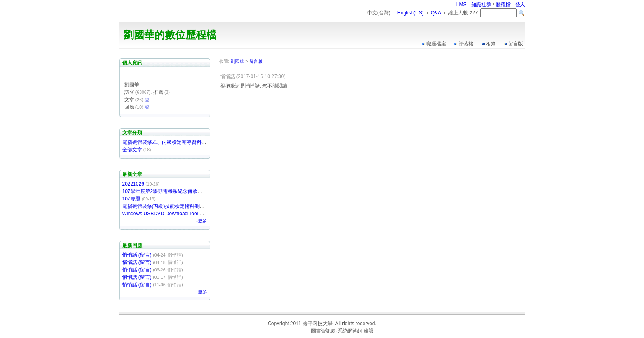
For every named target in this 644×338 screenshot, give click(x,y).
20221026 (133, 184)
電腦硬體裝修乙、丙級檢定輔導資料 (162, 142)
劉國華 (237, 61)
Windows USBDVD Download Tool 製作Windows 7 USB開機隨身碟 (196, 214)
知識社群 (481, 5)
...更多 (201, 221)
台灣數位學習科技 (290, 331)
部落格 (466, 44)
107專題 (131, 199)
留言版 (516, 44)
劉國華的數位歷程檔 (170, 35)
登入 (520, 5)
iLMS (461, 5)
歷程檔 (503, 5)
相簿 (491, 44)
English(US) (411, 13)
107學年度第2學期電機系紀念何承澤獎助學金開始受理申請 (187, 191)
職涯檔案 (436, 44)
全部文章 (132, 150)
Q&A (436, 13)
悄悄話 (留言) (137, 255)
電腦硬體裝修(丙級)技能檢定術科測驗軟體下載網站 (178, 206)
